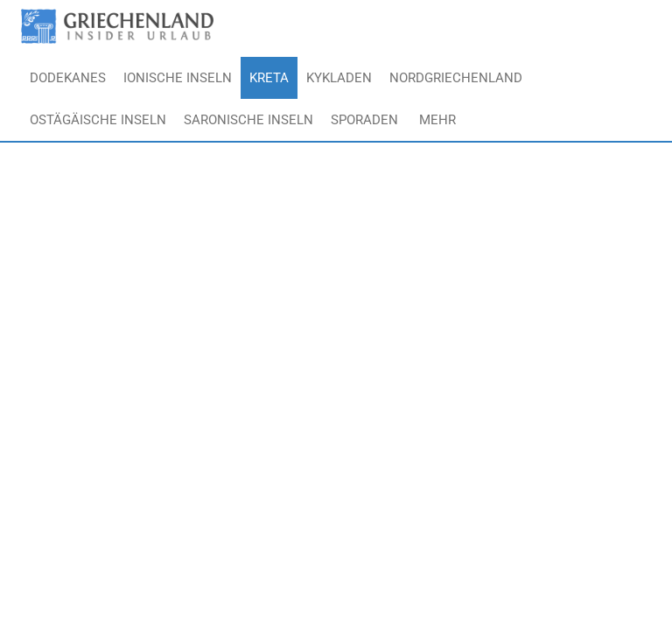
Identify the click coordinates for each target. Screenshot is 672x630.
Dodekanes (68, 78)
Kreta (269, 78)
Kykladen (339, 78)
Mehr (437, 120)
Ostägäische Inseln (98, 120)
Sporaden (364, 120)
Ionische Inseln (178, 78)
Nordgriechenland (456, 78)
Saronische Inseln (248, 120)
